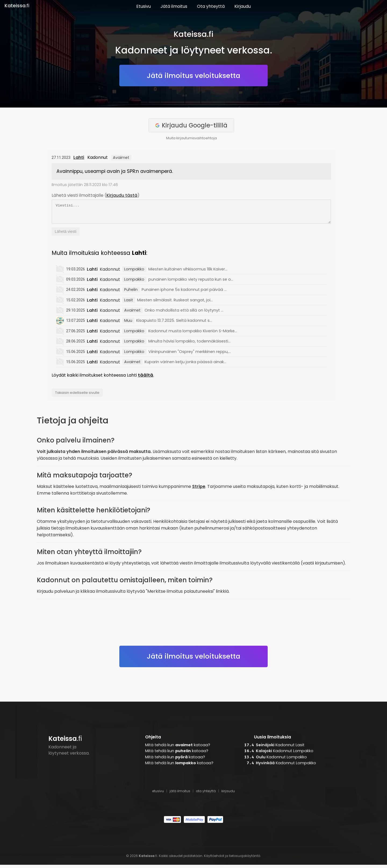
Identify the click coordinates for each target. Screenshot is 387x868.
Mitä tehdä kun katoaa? (178, 748)
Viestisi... (191, 213)
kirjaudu (228, 794)
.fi (17, 6)
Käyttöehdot (214, 859)
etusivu (158, 794)
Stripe (199, 490)
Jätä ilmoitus (174, 6)
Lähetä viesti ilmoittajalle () (96, 195)
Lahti (79, 157)
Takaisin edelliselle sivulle (77, 396)
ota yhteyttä (206, 794)
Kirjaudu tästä (122, 195)
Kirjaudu (243, 6)
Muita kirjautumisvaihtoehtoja (191, 138)
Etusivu (144, 6)
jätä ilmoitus (180, 794)
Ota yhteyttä (211, 6)
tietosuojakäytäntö (245, 859)
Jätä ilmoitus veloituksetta (193, 76)
